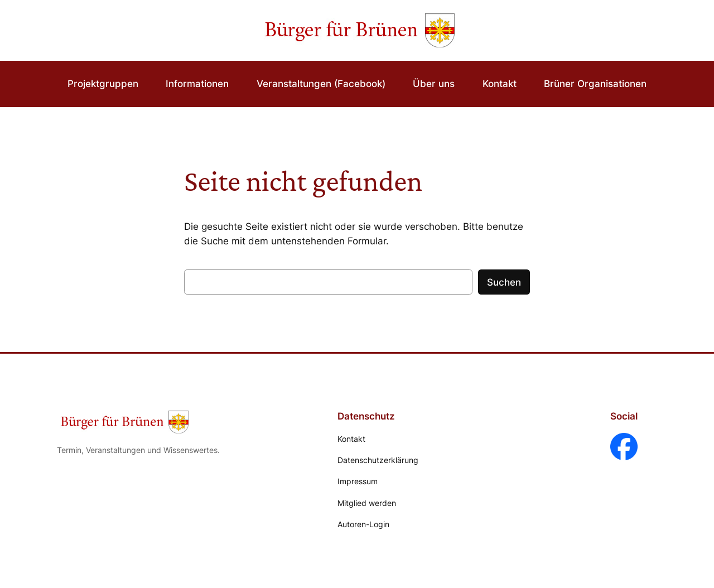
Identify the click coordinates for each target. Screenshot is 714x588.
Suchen (504, 282)
